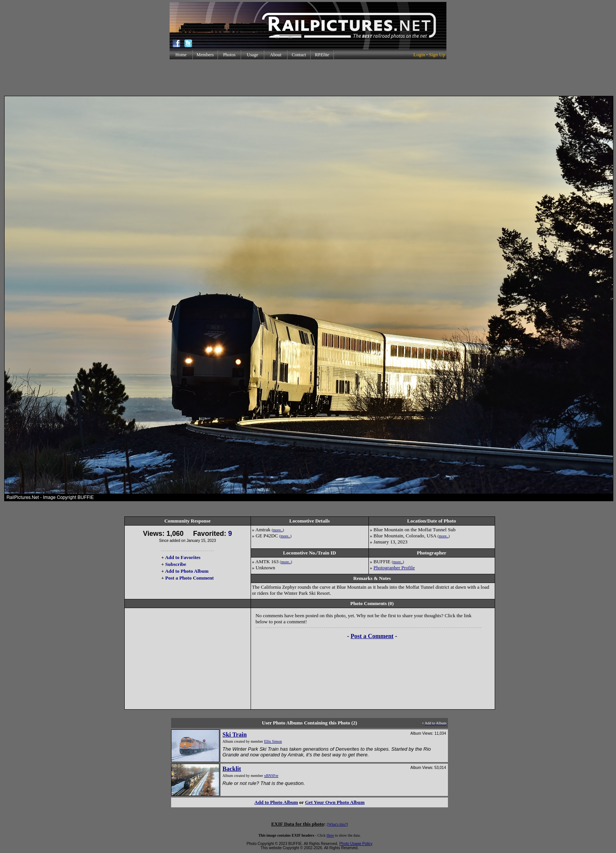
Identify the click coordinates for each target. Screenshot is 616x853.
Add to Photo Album (187, 571)
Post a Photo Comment (190, 578)
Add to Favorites (183, 557)
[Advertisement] (308, 78)
